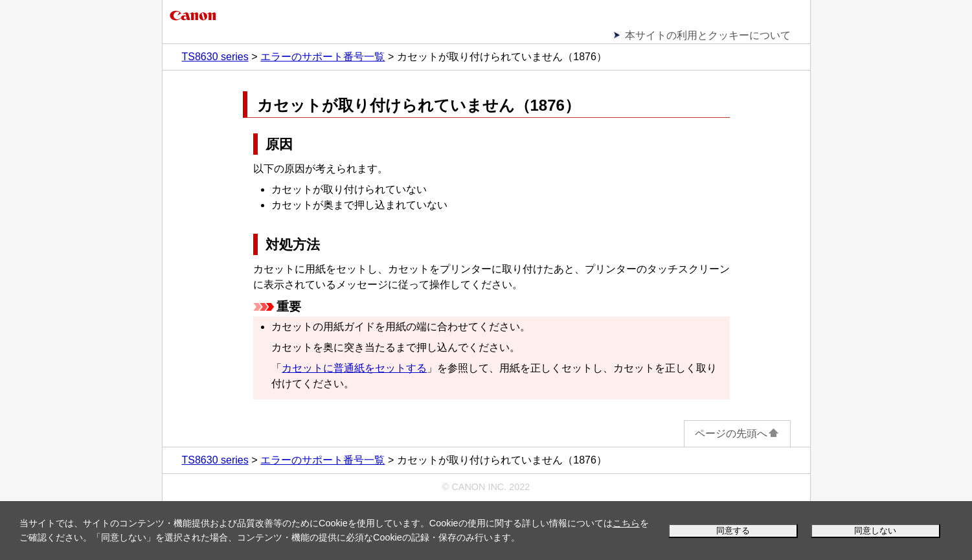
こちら (626, 523)
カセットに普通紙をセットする (354, 368)
